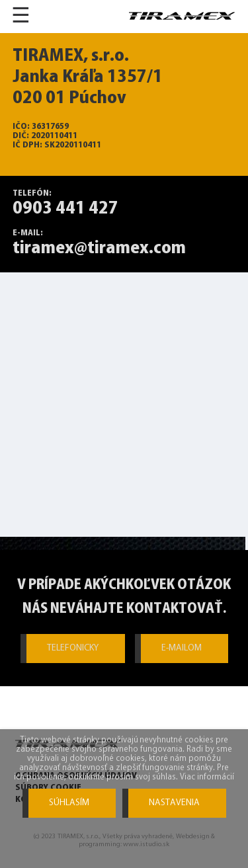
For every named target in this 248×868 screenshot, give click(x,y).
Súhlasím (69, 803)
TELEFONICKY (73, 648)
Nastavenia (174, 803)
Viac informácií (207, 777)
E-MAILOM (182, 648)
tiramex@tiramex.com (99, 249)
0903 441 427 (65, 209)
